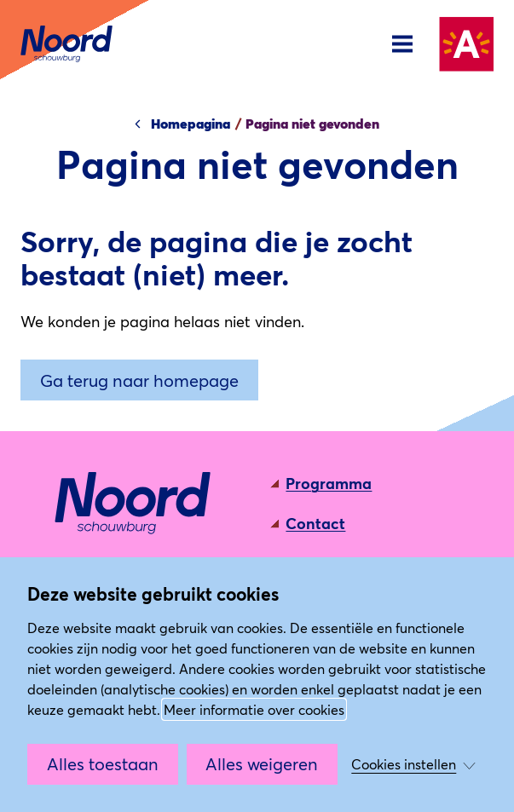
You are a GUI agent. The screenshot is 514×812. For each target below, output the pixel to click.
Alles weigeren (262, 763)
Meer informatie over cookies (254, 709)
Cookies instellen (404, 764)
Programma (329, 483)
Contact (315, 523)
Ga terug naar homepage (139, 380)
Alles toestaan (103, 763)
